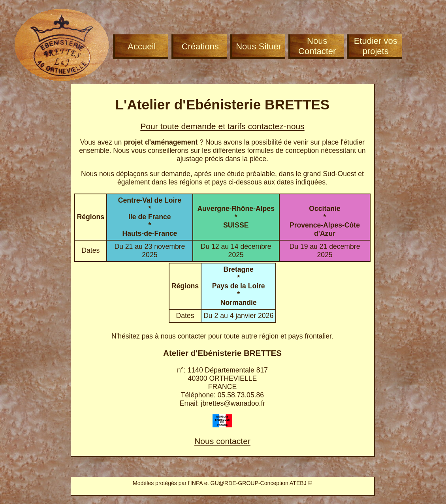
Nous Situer (259, 46)
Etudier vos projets (376, 46)
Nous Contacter (317, 46)
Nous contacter (222, 441)
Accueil (142, 46)
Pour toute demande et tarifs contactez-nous (222, 126)
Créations (200, 46)
